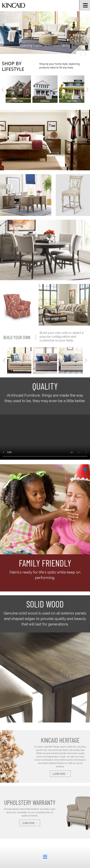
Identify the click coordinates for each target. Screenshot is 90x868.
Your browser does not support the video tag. (45, 437)
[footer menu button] (45, 857)
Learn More (60, 774)
